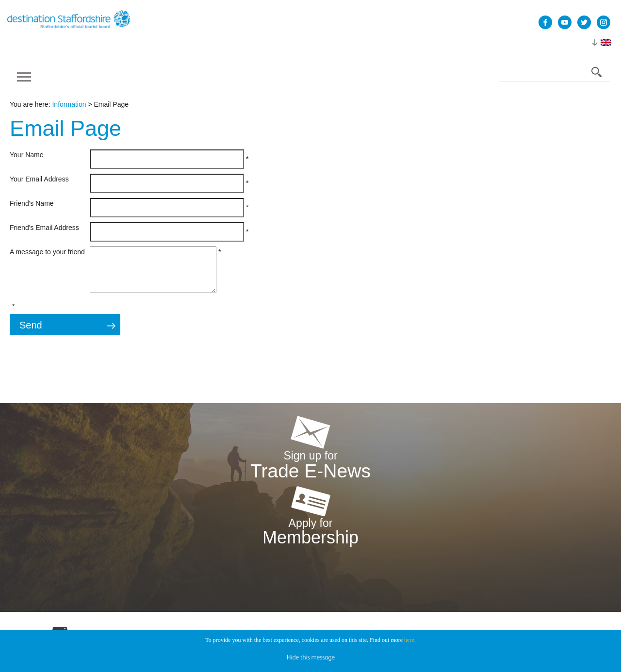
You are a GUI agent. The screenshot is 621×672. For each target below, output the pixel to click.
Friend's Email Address (44, 228)
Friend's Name (32, 203)
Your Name (27, 155)
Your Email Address (39, 179)
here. (410, 640)
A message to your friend (47, 252)
